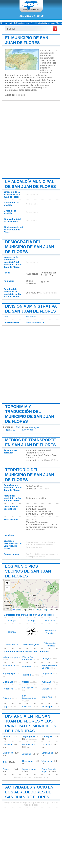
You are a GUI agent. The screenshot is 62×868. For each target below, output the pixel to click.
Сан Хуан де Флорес (31, 428)
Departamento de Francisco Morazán (17, 23)
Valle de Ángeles (31, 644)
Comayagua (28, 761)
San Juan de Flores (31, 16)
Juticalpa (27, 754)
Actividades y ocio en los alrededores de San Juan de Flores (29, 792)
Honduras (31, 317)
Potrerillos (8, 689)
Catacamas (47, 753)
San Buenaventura (29, 697)
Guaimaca (50, 621)
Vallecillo (27, 706)
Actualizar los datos (15, 95)
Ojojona (7, 706)
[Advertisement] (31, 139)
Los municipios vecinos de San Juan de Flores (28, 571)
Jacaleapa (47, 706)
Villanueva (47, 761)
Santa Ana (47, 697)
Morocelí (26, 667)
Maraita (45, 689)
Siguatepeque (29, 769)
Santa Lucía (12, 644)
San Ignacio (28, 688)
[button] (7, 583)
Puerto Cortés (29, 745)
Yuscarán (46, 682)
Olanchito (8, 769)
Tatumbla (27, 675)
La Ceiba (46, 745)
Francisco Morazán (36, 322)
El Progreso (47, 736)
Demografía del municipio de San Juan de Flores (30, 247)
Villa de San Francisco (50, 632)
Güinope (7, 698)
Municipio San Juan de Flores (48, 23)
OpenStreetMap (40, 610)
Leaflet (17, 610)
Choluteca (8, 753)
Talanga (12, 621)
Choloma (7, 745)
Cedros (26, 682)
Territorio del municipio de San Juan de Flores (30, 475)
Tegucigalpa (9, 674)
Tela (5, 762)
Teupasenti (47, 674)
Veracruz (7, 736)
